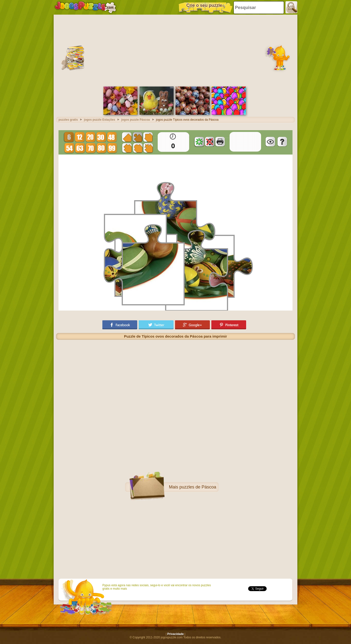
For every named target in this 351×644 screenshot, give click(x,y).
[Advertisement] (175, 50)
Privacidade (175, 634)
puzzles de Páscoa (198, 487)
